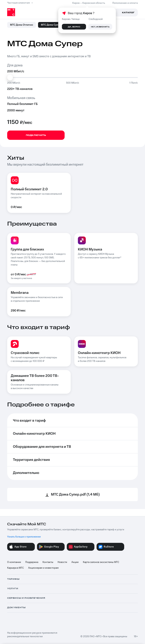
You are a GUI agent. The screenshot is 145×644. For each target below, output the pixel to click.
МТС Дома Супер (51, 25)
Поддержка (32, 562)
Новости (62, 562)
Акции (75, 562)
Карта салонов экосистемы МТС (101, 562)
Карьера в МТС (16, 568)
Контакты (48, 562)
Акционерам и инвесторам (43, 568)
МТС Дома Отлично (22, 25)
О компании (14, 562)
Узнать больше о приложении (24, 537)
